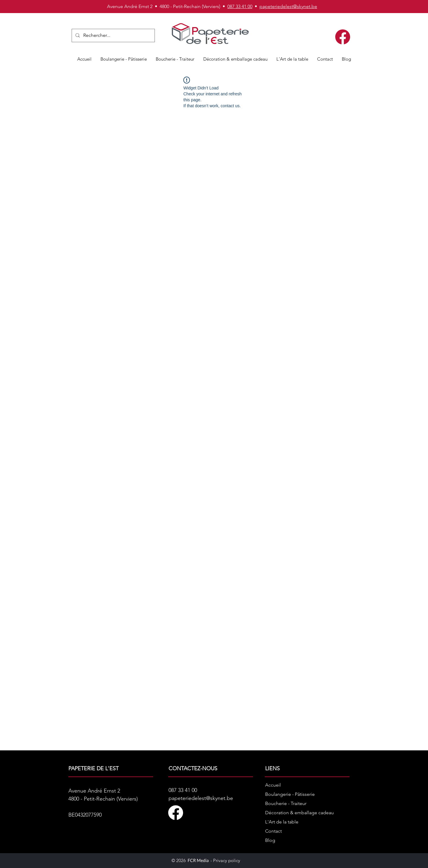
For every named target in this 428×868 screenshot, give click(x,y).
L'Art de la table (282, 822)
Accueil (273, 785)
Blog (270, 840)
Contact (273, 831)
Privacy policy (227, 860)
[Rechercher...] (113, 35)
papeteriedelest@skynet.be (288, 6)
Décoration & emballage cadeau (299, 813)
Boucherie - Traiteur (286, 803)
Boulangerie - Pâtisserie (290, 794)
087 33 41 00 (240, 6)
